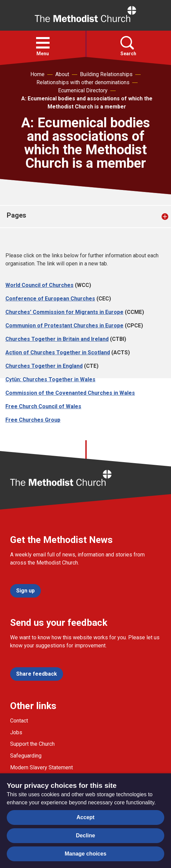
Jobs (16, 732)
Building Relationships (106, 74)
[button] (43, 43)
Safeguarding (26, 756)
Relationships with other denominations (83, 82)
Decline (85, 835)
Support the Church (32, 744)
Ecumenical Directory (83, 90)
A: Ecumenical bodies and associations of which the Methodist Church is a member (87, 103)
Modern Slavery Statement (41, 767)
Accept (85, 817)
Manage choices (86, 854)
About (62, 74)
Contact (19, 721)
